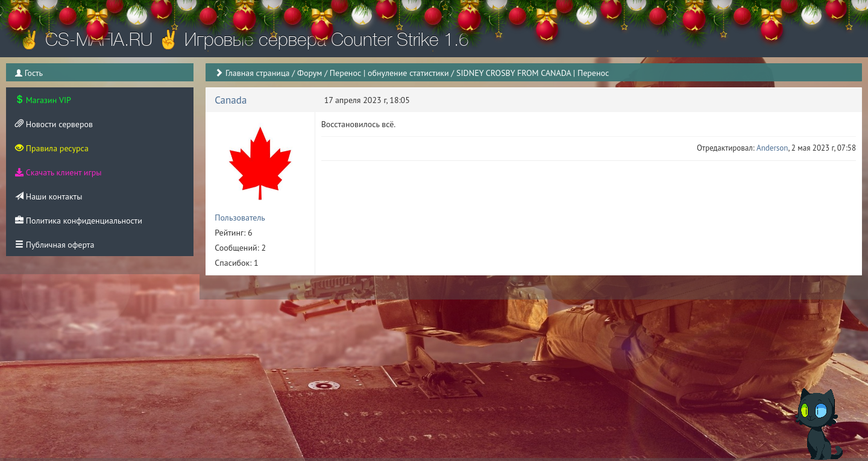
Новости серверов (54, 124)
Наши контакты (49, 196)
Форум (310, 73)
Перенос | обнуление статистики (389, 73)
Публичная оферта (55, 245)
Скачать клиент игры (58, 172)
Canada (231, 100)
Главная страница (258, 73)
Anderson (772, 148)
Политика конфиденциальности (79, 221)
